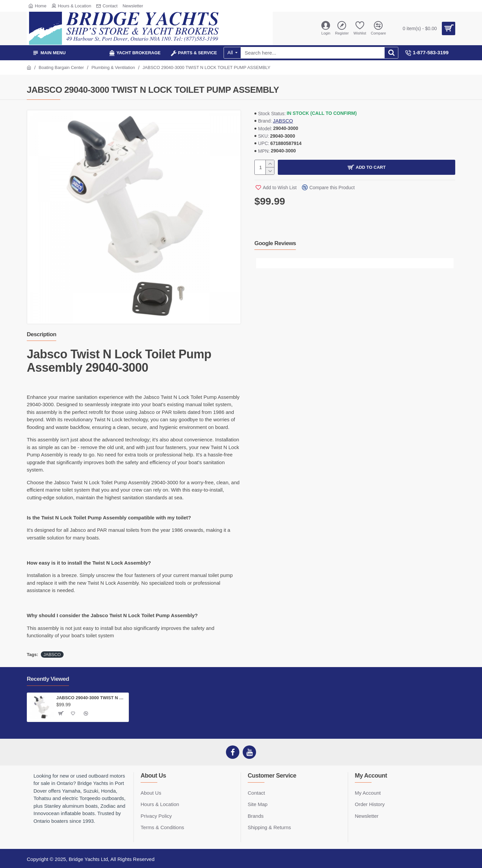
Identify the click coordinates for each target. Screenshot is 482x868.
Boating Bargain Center (61, 67)
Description (42, 334)
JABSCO (283, 121)
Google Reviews (275, 243)
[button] (261, 263)
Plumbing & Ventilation (113, 67)
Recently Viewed (48, 679)
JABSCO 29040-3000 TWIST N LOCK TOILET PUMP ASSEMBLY (91, 698)
